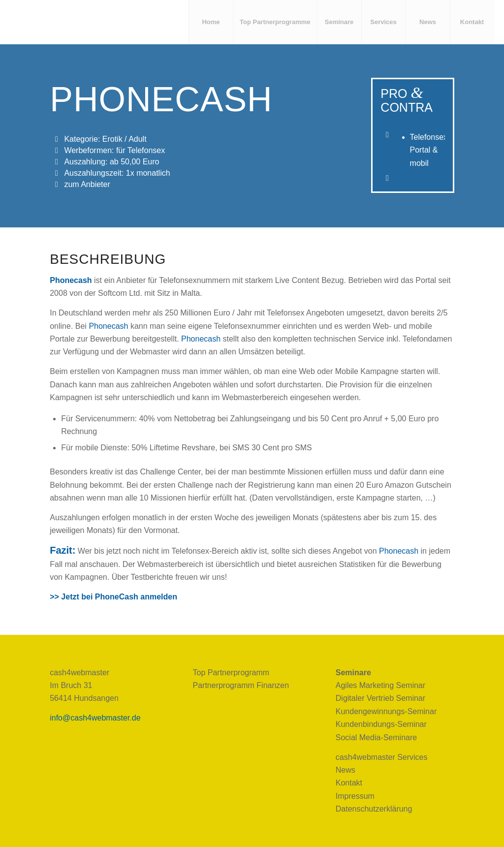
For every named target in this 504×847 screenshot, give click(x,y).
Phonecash (71, 280)
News (346, 770)
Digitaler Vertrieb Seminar (380, 698)
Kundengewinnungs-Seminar (386, 711)
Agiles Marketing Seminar (380, 685)
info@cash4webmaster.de (95, 718)
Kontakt (349, 783)
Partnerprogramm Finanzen (241, 685)
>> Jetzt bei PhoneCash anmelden (113, 597)
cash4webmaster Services (382, 757)
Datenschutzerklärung (374, 809)
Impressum (355, 796)
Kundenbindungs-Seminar (381, 724)
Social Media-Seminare (376, 737)
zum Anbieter (87, 184)
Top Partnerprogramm (231, 673)
